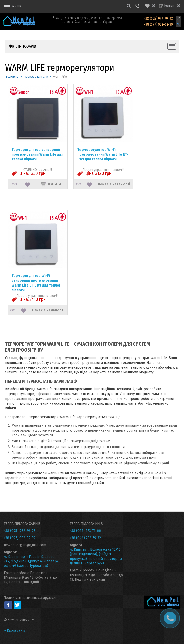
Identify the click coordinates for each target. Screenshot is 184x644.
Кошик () (172, 6)
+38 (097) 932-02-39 (158, 25)
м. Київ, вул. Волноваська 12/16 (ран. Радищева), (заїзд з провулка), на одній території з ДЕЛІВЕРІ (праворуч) (96, 556)
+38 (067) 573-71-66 (85, 531)
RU (179, 25)
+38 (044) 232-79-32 (85, 538)
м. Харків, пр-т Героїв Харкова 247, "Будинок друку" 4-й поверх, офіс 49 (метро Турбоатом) (32, 561)
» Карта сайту (15, 630)
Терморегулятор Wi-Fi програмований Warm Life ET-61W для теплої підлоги (103, 154)
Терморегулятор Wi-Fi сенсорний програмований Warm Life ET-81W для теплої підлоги (36, 283)
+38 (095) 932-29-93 (158, 19)
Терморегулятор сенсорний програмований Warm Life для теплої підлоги (37, 154)
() (150, 6)
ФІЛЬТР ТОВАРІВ (23, 46)
